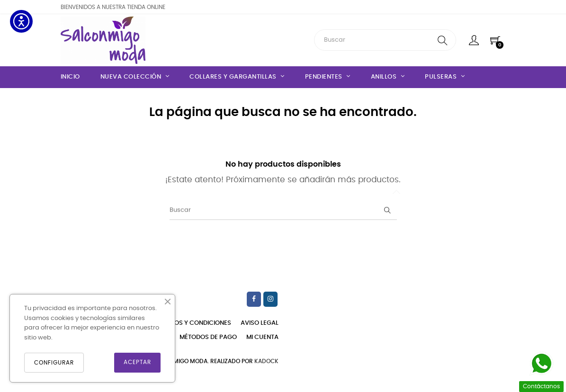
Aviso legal (260, 323)
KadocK (266, 361)
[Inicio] (75, 77)
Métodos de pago (208, 337)
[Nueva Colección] (135, 77)
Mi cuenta (262, 337)
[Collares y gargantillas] (237, 77)
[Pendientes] (328, 77)
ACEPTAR (137, 362)
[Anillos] (388, 77)
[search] (443, 40)
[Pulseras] (445, 77)
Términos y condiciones (192, 323)
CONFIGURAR (54, 363)
